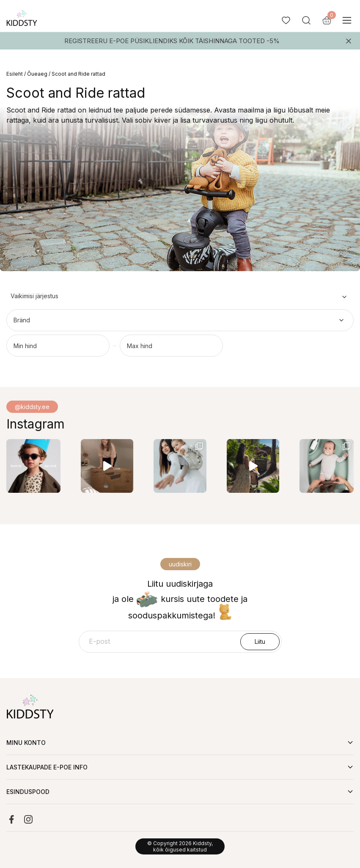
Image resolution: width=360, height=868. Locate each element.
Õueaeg (37, 74)
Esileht (15, 74)
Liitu (260, 641)
